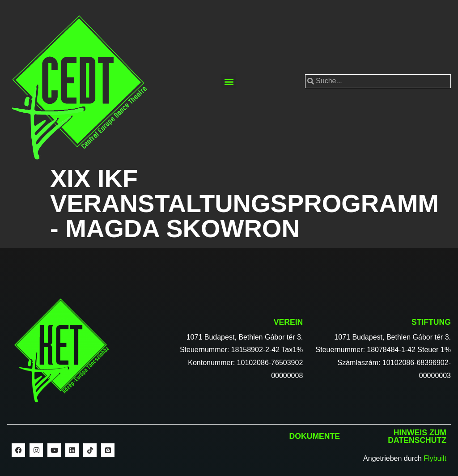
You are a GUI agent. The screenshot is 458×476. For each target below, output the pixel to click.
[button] (229, 81)
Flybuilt (435, 458)
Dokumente (315, 436)
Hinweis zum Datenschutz (417, 437)
